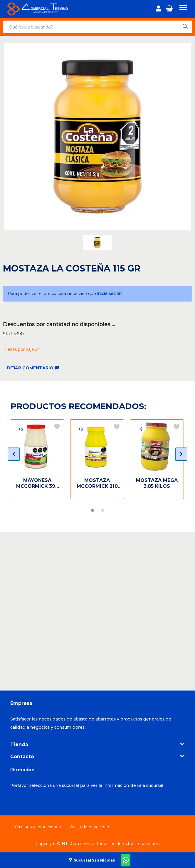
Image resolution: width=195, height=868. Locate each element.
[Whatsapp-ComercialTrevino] (126, 860)
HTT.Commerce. (78, 844)
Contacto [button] (97, 756)
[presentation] (14, 454)
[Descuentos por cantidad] (21, 429)
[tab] (97, 745)
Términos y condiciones (37, 827)
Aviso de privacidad (90, 827)
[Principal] (43, 9)
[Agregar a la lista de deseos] (57, 427)
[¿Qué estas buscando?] (91, 27)
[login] (159, 9)
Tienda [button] (97, 744)
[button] (170, 10)
